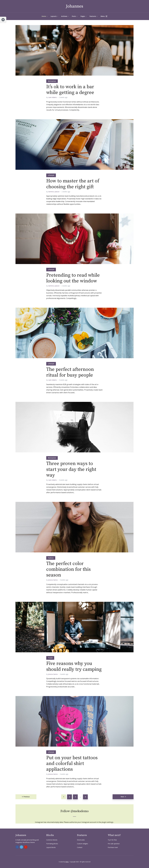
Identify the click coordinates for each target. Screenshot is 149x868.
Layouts (54, 16)
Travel (50, 658)
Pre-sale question (114, 844)
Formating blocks (52, 844)
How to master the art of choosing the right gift (73, 184)
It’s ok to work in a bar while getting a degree (70, 90)
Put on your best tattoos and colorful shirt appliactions (72, 764)
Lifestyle (51, 175)
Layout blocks (51, 847)
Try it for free (112, 840)
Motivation (52, 81)
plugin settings (108, 822)
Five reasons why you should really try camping (74, 666)
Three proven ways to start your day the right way (71, 469)
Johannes (74, 6)
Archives (64, 16)
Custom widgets (83, 844)
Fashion (51, 558)
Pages (83, 16)
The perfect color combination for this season (68, 569)
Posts (74, 16)
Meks (67, 862)
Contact (80, 847)
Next (123, 797)
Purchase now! (113, 847)
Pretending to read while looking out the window (73, 278)
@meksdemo (80, 811)
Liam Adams (52, 97)
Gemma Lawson (54, 192)
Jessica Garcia (53, 580)
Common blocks (52, 840)
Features (93, 16)
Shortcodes (81, 840)
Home (44, 16)
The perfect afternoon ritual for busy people (70, 372)
